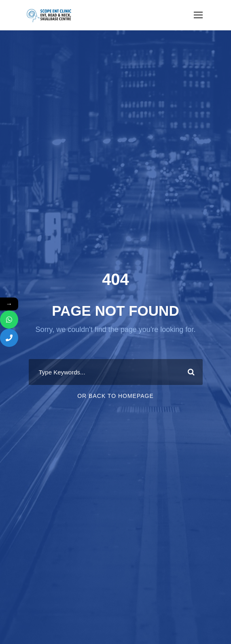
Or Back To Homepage (115, 396)
